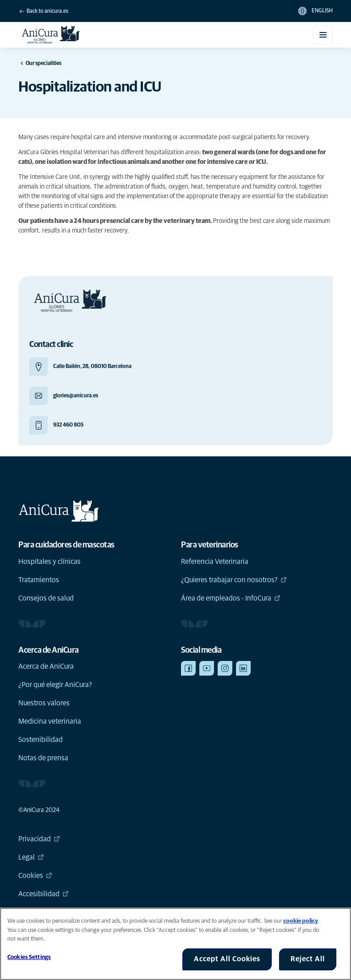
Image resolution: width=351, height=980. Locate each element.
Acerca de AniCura (46, 666)
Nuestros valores (44, 703)
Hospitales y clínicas (49, 562)
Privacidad (39, 839)
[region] (175, 944)
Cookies (35, 876)
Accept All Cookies (227, 959)
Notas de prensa (43, 758)
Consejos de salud (46, 598)
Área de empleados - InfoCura (231, 598)
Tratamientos (39, 580)
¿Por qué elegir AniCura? (55, 685)
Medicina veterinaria (50, 721)
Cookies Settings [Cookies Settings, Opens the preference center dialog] (29, 957)
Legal (31, 857)
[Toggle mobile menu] (323, 35)
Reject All (308, 959)
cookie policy (301, 921)
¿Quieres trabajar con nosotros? (234, 580)
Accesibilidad (44, 894)
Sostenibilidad (41, 740)
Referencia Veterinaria (215, 562)
